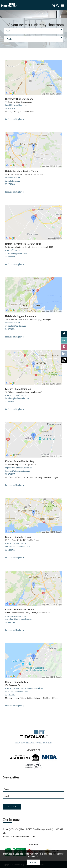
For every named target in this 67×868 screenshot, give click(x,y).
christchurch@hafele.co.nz (16, 253)
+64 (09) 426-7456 (23, 829)
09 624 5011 (10, 550)
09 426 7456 (10, 108)
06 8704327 (10, 474)
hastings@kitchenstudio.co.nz (17, 471)
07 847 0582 (10, 402)
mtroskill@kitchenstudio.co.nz (18, 547)
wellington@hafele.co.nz (15, 326)
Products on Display (15, 119)
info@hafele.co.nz (13, 181)
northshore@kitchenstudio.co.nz (18, 619)
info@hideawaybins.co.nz (16, 105)
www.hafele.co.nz (12, 178)
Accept (33, 862)
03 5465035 (10, 695)
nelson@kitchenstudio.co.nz (17, 692)
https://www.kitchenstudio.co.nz (18, 468)
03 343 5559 (10, 257)
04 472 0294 (10, 329)
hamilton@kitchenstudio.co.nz (18, 398)
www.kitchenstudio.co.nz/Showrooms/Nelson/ (24, 688)
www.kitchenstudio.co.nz (16, 395)
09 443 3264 (10, 622)
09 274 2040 (10, 184)
